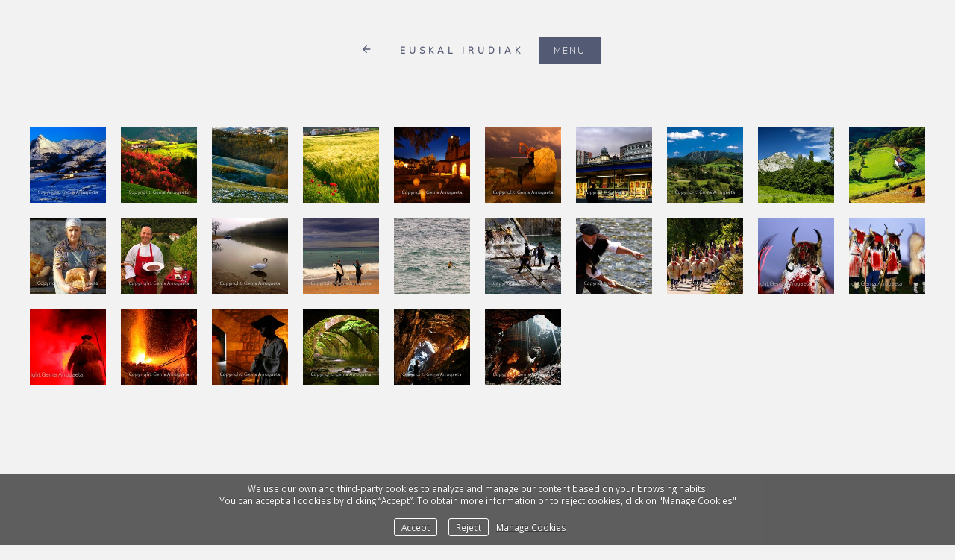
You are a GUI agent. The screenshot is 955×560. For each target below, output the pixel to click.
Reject (469, 527)
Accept (416, 527)
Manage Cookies (531, 527)
